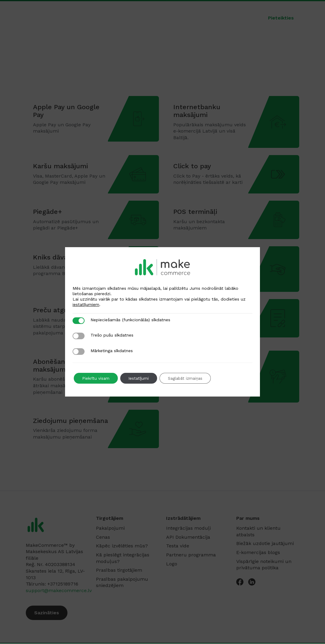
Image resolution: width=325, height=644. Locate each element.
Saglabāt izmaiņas (190, 378)
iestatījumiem (86, 304)
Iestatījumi (141, 378)
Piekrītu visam (97, 378)
